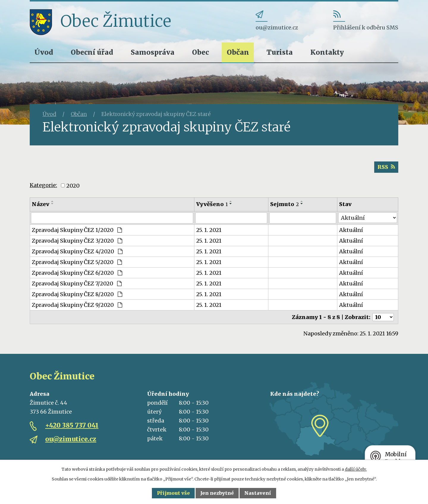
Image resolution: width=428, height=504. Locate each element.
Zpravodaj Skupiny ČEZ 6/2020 (77, 273)
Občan (238, 52)
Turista (280, 52)
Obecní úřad (92, 52)
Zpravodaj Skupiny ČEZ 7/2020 (77, 284)
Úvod (44, 52)
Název (41, 204)
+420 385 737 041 (72, 425)
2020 (73, 185)
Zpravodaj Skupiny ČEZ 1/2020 (77, 230)
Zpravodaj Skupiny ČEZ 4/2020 (77, 251)
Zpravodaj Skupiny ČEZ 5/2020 (77, 262)
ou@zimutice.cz (71, 439)
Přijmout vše (173, 493)
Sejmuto (284, 204)
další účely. (356, 469)
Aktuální (351, 230)
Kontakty (327, 52)
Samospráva (153, 52)
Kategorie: (43, 185)
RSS (386, 167)
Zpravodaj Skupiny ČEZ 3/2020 (77, 241)
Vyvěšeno (212, 204)
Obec (200, 52)
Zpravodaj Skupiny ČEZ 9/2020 (77, 305)
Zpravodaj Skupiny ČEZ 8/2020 (77, 294)
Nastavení (258, 493)
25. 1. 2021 (209, 230)
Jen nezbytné (217, 493)
